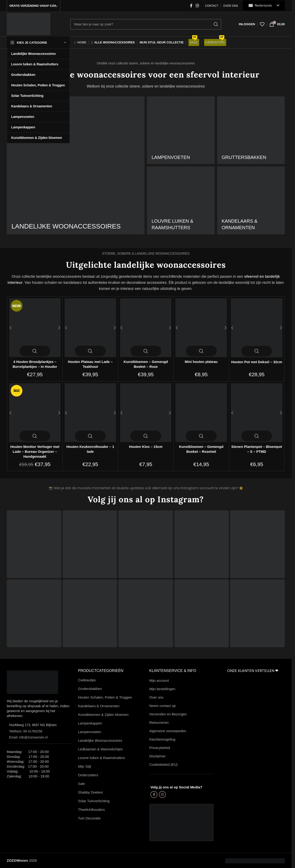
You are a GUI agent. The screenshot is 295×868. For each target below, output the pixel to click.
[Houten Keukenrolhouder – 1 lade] (90, 413)
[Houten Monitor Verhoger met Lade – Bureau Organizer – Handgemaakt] (35, 413)
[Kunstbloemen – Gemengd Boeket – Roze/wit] (201, 413)
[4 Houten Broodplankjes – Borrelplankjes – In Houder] (35, 328)
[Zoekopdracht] (146, 24)
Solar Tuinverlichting (94, 801)
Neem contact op (162, 706)
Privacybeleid (160, 748)
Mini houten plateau (201, 362)
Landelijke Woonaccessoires (100, 740)
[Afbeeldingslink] (32, 682)
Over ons (156, 697)
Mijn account (159, 680)
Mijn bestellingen (162, 689)
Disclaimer (157, 756)
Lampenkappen (90, 723)
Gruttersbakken (90, 689)
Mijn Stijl (85, 766)
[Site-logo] (29, 24)
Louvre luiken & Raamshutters (102, 758)
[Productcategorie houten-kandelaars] (251, 200)
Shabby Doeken (91, 792)
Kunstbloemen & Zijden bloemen (103, 715)
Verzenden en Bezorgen (168, 714)
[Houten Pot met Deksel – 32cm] (257, 328)
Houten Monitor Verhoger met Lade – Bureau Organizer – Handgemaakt (35, 452)
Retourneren (159, 722)
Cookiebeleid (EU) (163, 764)
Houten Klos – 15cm (146, 447)
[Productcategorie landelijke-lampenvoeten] (181, 130)
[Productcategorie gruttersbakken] (251, 130)
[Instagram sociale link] (197, 6)
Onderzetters (88, 775)
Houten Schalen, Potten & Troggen (105, 697)
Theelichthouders (92, 810)
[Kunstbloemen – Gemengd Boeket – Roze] (146, 328)
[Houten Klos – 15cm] (146, 413)
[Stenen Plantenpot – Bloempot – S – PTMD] (257, 413)
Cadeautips (87, 680)
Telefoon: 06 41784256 (26, 731)
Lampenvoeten (90, 732)
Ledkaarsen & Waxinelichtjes (101, 749)
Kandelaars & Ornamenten (99, 706)
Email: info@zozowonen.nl (28, 737)
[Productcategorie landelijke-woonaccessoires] (76, 165)
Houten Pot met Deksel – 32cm (257, 362)
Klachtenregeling (162, 739)
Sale (82, 784)
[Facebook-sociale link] (191, 6)
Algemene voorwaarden (168, 731)
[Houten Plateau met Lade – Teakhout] (90, 328)
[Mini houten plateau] (201, 328)
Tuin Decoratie (89, 818)
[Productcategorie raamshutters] (181, 200)
